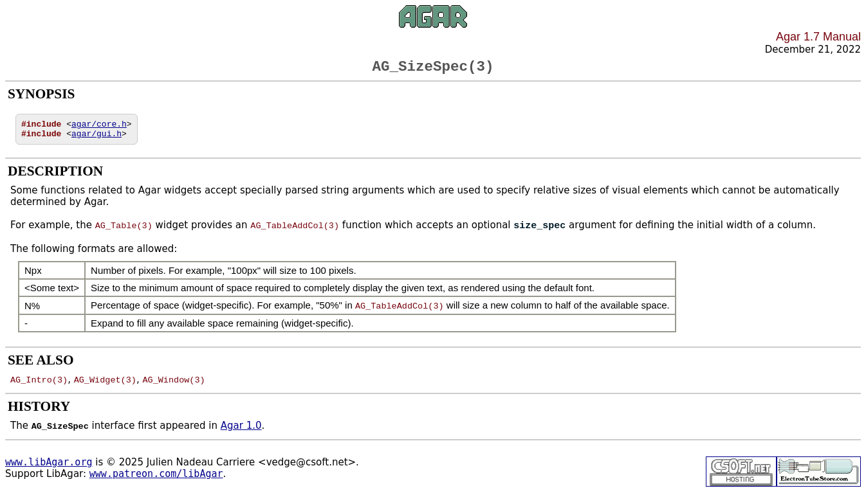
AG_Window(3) (173, 387)
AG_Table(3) (124, 233)
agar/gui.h (97, 140)
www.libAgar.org (49, 470)
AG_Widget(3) (105, 387)
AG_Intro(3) (39, 387)
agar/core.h (99, 129)
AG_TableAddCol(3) (295, 233)
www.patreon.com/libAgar (156, 482)
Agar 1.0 (241, 433)
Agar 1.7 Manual (818, 37)
